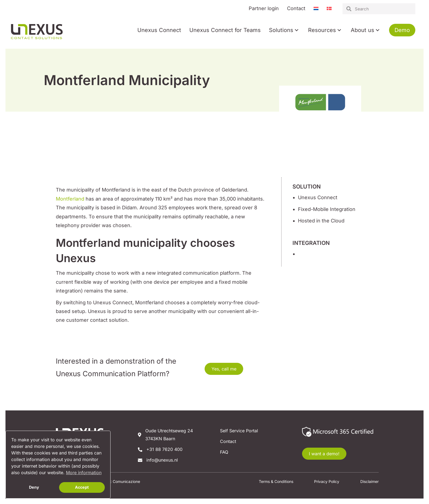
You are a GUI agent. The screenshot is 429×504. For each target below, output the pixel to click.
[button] (297, 30)
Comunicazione (126, 481)
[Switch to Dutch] (316, 8)
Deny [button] (34, 487)
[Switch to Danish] (329, 8)
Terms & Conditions (276, 481)
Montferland (70, 199)
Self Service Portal (239, 431)
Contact (228, 441)
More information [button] (84, 473)
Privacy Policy (327, 481)
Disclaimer (369, 481)
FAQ (224, 452)
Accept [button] (82, 487)
